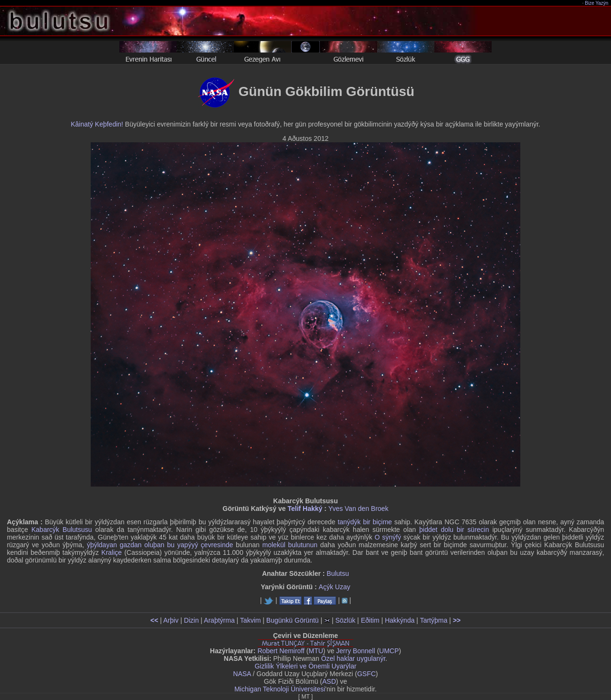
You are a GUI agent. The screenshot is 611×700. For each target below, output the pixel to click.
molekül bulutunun (290, 545)
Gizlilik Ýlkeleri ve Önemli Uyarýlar (305, 666)
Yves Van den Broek (358, 509)
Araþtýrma (219, 620)
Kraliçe (111, 552)
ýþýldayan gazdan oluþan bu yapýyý (142, 545)
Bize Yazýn (597, 3)
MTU (316, 651)
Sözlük (345, 620)
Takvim (251, 620)
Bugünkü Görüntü (293, 620)
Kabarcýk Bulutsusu (62, 530)
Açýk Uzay (335, 587)
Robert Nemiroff (281, 651)
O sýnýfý (388, 537)
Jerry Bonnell (356, 651)
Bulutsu (338, 573)
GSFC (366, 674)
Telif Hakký (305, 509)
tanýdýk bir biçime (365, 522)
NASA (242, 674)
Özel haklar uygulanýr (353, 658)
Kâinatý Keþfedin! (97, 124)
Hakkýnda (400, 620)
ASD (329, 681)
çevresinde (217, 545)
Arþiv (171, 620)
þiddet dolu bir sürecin (454, 530)
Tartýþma (434, 620)
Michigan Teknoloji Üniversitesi (280, 689)
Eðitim (370, 620)
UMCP (389, 651)
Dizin (191, 620)
